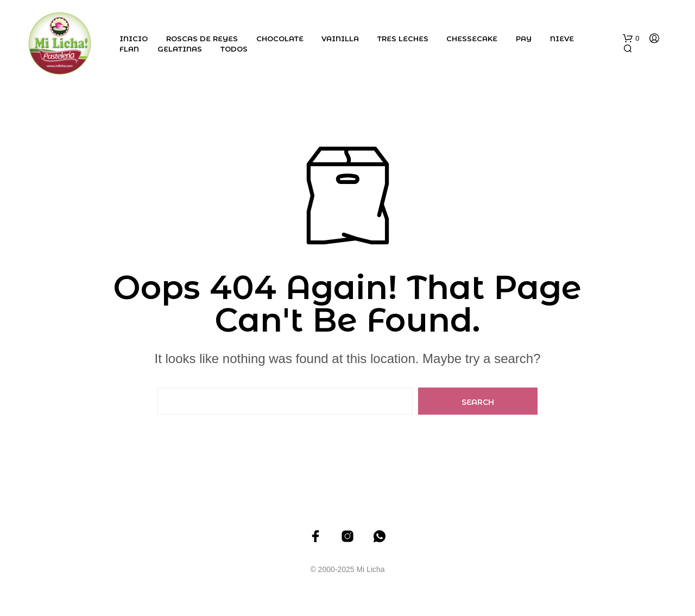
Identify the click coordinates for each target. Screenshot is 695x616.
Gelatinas (180, 49)
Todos (234, 49)
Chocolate (280, 39)
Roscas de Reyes (202, 39)
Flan (129, 49)
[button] (631, 39)
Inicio (134, 39)
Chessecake (472, 39)
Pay (524, 39)
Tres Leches (403, 39)
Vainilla (340, 39)
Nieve (562, 39)
